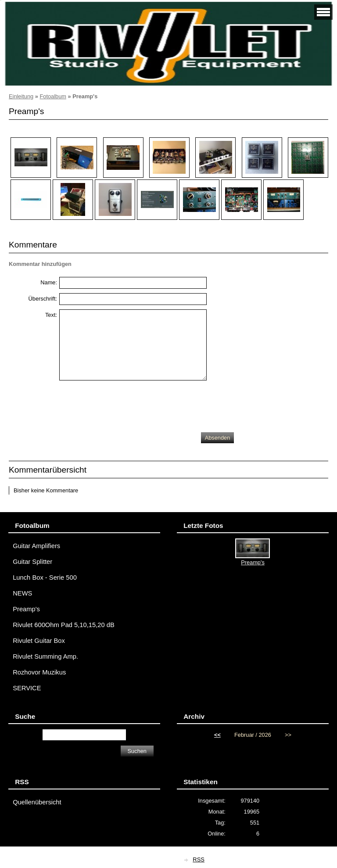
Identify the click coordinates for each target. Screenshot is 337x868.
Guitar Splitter (32, 562)
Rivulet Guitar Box (39, 641)
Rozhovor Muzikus (39, 672)
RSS (199, 859)
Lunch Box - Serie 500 (45, 577)
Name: (49, 282)
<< (217, 735)
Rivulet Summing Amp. (45, 656)
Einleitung (21, 96)
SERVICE (27, 688)
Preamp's (26, 609)
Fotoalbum (53, 96)
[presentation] (126, 404)
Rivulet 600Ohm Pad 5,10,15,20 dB (64, 625)
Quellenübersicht (37, 802)
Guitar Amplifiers (36, 546)
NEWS (22, 593)
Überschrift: (43, 299)
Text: (51, 315)
